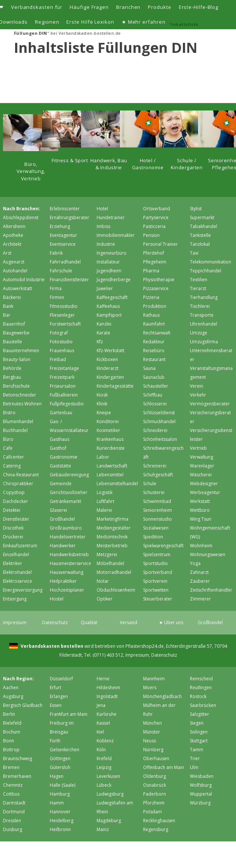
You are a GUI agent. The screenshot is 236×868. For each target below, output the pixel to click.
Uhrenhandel (204, 324)
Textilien (199, 280)
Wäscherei (201, 475)
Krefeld (104, 758)
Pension (151, 235)
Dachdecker (15, 501)
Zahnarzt (199, 572)
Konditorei (108, 421)
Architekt (12, 244)
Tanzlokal (200, 244)
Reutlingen (201, 687)
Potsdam (152, 812)
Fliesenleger (62, 315)
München (152, 723)
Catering (12, 466)
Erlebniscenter (65, 209)
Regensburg (156, 829)
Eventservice (63, 244)
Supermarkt (202, 217)
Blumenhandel (18, 421)
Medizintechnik (112, 537)
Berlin (9, 714)
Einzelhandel (16, 554)
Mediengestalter (114, 528)
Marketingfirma (112, 519)
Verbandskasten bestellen (51, 646)
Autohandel (15, 271)
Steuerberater (158, 599)
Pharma (151, 271)
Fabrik (56, 253)
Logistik (105, 492)
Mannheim (154, 679)
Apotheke (13, 235)
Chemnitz (13, 785)
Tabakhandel (204, 226)
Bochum (12, 732)
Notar (103, 581)
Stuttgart (199, 741)
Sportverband (158, 572)
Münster (152, 732)
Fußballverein (64, 395)
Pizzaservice (156, 288)
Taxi (194, 253)
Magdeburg (109, 821)
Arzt (7, 253)
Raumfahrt (154, 324)
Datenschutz (55, 622)
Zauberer (200, 581)
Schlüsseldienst (159, 413)
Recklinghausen (159, 821)
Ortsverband (157, 209)
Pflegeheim (155, 262)
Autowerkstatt (18, 288)
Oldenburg (155, 776)
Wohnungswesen (208, 554)
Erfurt (55, 687)
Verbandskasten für (37, 7)
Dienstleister (16, 519)
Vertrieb (198, 448)
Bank (8, 306)
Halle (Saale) (63, 785)
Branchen (128, 7)
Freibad (58, 359)
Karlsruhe (107, 714)
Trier (195, 758)
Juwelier (105, 288)
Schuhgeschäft (158, 475)
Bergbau (12, 377)
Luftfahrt (105, 501)
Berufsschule (16, 386)
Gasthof (58, 448)
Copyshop (14, 492)
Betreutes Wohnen (22, 404)
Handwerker (63, 546)
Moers (150, 687)
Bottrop (11, 750)
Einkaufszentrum (20, 546)
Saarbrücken (203, 705)
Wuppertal (201, 794)
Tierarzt (198, 288)
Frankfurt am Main (69, 714)
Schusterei (154, 492)
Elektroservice (18, 581)
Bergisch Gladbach (23, 705)
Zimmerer (200, 599)
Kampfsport (109, 315)
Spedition (153, 537)
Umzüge (199, 333)
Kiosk (102, 395)
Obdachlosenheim (116, 590)
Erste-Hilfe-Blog (199, 7)
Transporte (202, 315)
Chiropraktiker (18, 484)
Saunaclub (154, 377)
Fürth (55, 741)
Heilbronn (60, 829)
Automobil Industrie (24, 280)
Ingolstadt (107, 696)
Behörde (12, 368)
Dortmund (14, 812)
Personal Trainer (160, 244)
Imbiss (103, 226)
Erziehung (60, 226)
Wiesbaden (202, 776)
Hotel (102, 209)
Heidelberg (62, 821)
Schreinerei (155, 466)
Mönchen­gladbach (162, 696)
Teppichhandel (206, 271)
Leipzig (104, 767)
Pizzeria (151, 297)
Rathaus (151, 315)
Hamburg (60, 794)
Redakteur (154, 342)
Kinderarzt (107, 368)
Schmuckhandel (159, 421)
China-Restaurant (21, 475)
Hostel (57, 599)
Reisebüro (154, 350)
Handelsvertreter (68, 537)
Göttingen (60, 758)
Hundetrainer (111, 217)
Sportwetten (156, 590)
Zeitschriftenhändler (211, 590)
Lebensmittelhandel (117, 484)
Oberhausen (156, 758)
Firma (56, 288)
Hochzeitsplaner (67, 590)
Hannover (60, 812)
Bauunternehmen (21, 350)
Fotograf (59, 333)
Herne (103, 679)
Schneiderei (155, 430)
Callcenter (13, 457)
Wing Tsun (201, 519)
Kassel (103, 723)
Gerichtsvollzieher (69, 492)
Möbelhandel (110, 563)
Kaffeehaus (108, 306)
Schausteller (156, 386)
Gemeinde (61, 484)
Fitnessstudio (64, 306)
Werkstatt (200, 501)
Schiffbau (153, 395)
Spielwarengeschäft (163, 546)
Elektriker (13, 563)
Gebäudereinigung (69, 475)
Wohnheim (201, 546)
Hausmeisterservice (70, 563)
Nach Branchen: (22, 209)
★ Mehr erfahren (144, 22)
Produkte (159, 7)
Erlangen (59, 696)
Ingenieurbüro (112, 253)
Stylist (196, 209)
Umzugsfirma (204, 342)
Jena (101, 705)
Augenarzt (14, 262)
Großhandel (62, 519)
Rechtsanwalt (157, 333)
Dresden (12, 821)
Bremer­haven (17, 776)
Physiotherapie (159, 280)
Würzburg (200, 803)
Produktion (155, 306)
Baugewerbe (16, 333)
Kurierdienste (111, 448)
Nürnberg (153, 750)
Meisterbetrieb (112, 546)
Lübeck (104, 785)
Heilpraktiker (63, 581)
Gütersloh (60, 767)
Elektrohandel (17, 572)
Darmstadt (14, 803)
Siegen (197, 723)
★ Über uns (171, 622)
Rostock (198, 696)
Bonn (8, 741)
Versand (129, 622)
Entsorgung (15, 599)
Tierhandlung (204, 297)
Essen (56, 705)
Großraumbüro (66, 528)
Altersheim (14, 226)
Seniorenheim (157, 510)
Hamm (57, 803)
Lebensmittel (110, 475)
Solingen (199, 732)
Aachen (11, 687)
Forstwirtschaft (65, 324)
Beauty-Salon (17, 359)
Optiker (105, 599)
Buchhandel (15, 430)
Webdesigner (204, 484)
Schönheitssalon (160, 439)
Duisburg (13, 829)
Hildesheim (108, 687)
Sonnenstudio (157, 519)
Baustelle (13, 342)
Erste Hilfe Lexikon (90, 22)
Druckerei (13, 537)
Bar (7, 315)
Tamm (197, 750)
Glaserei (58, 510)
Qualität (89, 622)
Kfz (100, 342)
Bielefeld (12, 723)
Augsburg (13, 696)
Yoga (195, 563)
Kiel (100, 732)
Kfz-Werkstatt (110, 350)
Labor (103, 457)
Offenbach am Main (164, 767)
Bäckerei (12, 297)
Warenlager (202, 466)
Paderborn (155, 794)
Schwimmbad (157, 501)
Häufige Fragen (89, 7)
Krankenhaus (110, 439)
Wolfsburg (201, 785)
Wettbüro (200, 510)
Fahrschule (61, 271)
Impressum (15, 622)
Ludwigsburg (110, 794)
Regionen (47, 22)
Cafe (8, 448)
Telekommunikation (211, 262)
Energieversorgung (23, 590)
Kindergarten (110, 377)
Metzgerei (107, 554)
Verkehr (198, 395)
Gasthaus (60, 439)
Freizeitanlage (64, 368)
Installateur (108, 262)
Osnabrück (155, 785)
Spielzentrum (157, 554)
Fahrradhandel (65, 262)
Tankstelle (200, 235)
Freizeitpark (62, 377)
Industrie (106, 244)
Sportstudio (155, 563)
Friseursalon (63, 386)
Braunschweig (18, 758)
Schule (150, 484)
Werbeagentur (205, 492)
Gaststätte (60, 466)
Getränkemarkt (65, 501)
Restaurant (154, 359)
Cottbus (11, 794)
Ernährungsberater (70, 217)
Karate (103, 333)
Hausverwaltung (67, 572)
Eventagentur (63, 235)
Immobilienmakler (116, 235)
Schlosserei (155, 404)
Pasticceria (154, 226)
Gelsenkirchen (65, 750)
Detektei (12, 510)
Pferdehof (154, 253)
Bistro (9, 413)
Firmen (57, 297)
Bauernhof (14, 324)
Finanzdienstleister (69, 280)
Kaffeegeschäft (112, 297)
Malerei (104, 510)
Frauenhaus (62, 350)
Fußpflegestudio (67, 404)
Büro (8, 439)
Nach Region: (18, 679)
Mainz (103, 829)
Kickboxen (107, 359)
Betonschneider (20, 395)
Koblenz (105, 741)
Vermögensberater (210, 404)
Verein (197, 386)
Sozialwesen (156, 528)
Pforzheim (154, 803)
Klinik (102, 404)
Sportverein (155, 581)
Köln (101, 750)
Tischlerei (200, 306)
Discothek (13, 528)
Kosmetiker (108, 430)
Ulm (194, 767)
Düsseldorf (61, 679)
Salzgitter (199, 714)
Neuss (150, 741)
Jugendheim (109, 271)
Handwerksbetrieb (69, 554)
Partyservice (156, 217)
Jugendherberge (114, 280)
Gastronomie (64, 457)
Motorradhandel (114, 572)
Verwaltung (202, 457)
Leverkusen (108, 776)
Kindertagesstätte (115, 386)
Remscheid (201, 679)
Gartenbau (61, 413)
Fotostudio (61, 342)
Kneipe (104, 413)
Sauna (149, 368)
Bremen (11, 767)
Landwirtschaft (112, 466)
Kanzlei (104, 324)
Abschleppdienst (21, 217)
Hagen (57, 776)
